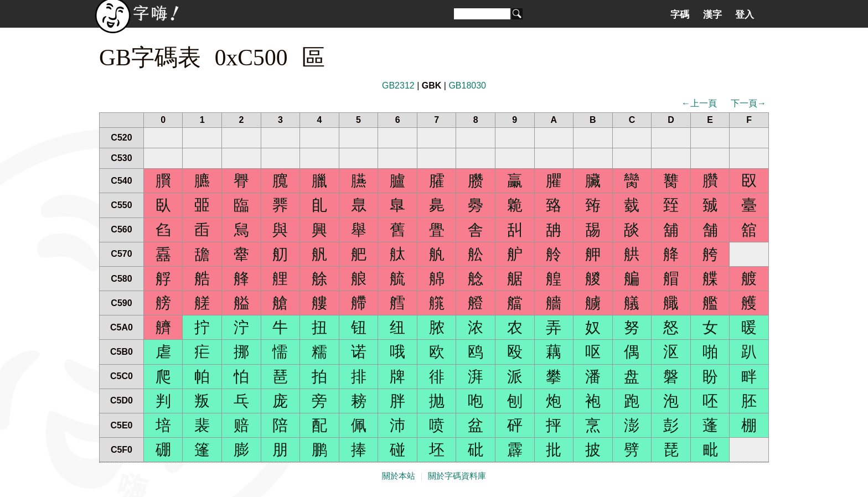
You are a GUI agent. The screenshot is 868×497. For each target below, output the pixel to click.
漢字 (712, 14)
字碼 (680, 14)
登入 (745, 14)
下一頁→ (748, 103)
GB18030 (467, 86)
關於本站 (399, 476)
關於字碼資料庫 (457, 476)
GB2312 (398, 86)
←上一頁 (699, 103)
